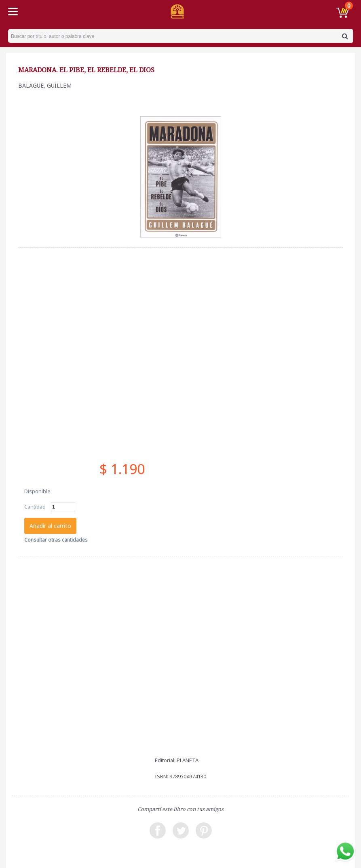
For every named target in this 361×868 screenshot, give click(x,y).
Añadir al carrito (50, 526)
